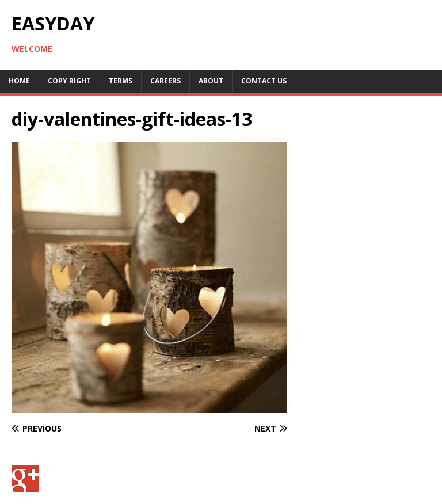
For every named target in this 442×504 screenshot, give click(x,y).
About (211, 81)
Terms (121, 81)
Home (19, 81)
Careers (165, 81)
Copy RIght (69, 81)
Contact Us (264, 81)
